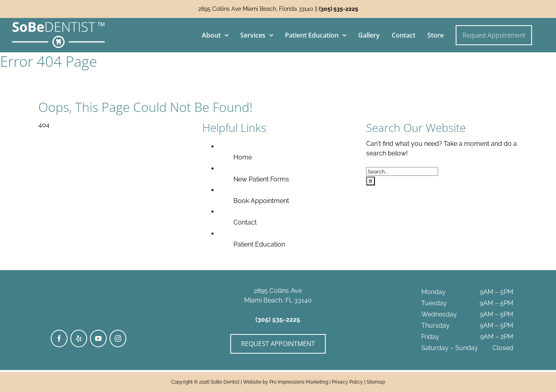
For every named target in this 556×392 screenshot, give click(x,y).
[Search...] (402, 171)
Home (243, 157)
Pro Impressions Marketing (299, 382)
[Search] (371, 181)
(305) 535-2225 (339, 9)
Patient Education (259, 244)
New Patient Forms (261, 179)
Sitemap (376, 382)
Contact (245, 222)
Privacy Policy (347, 382)
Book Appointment (261, 201)
